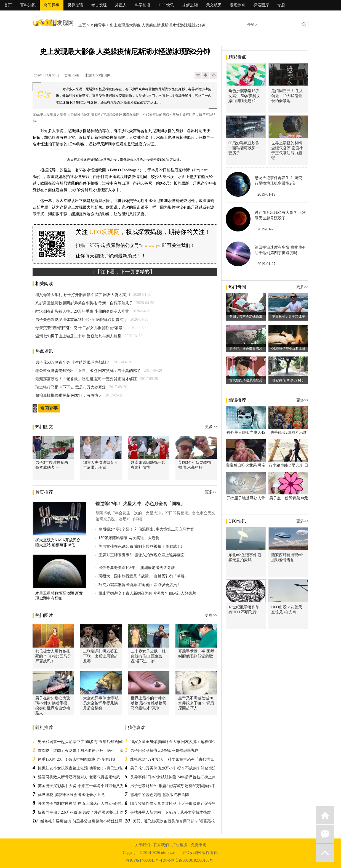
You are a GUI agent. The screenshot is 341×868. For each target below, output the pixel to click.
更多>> (211, 427)
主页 (82, 25)
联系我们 (161, 845)
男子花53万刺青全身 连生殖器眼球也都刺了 (73, 362)
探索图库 (261, 5)
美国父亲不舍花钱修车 (246, 317)
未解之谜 (190, 5)
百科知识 (28, 5)
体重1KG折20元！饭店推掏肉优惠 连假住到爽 (77, 759)
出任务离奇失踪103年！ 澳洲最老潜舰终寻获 (137, 568)
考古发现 (99, 5)
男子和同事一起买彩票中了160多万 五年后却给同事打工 (86, 742)
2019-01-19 (266, 194)
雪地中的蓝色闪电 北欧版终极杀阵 (160, 795)
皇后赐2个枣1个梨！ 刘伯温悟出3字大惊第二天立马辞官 (146, 529)
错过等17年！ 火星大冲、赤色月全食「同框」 (140, 504)
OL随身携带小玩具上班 (289, 348)
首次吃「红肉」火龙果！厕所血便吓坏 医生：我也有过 (86, 751)
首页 (8, 5)
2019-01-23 (266, 229)
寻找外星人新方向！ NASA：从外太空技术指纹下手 (175, 812)
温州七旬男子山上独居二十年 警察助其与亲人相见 (78, 336)
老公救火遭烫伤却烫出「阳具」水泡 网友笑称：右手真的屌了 (88, 371)
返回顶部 (325, 853)
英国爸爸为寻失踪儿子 (289, 317)
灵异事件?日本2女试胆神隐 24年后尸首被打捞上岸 (173, 777)
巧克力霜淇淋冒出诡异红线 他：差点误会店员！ (140, 585)
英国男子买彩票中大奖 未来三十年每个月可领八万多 (83, 786)
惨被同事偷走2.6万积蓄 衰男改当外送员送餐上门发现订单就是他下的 (97, 812)
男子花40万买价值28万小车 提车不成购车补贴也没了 (175, 768)
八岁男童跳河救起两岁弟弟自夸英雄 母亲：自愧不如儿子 (84, 303)
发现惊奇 (238, 5)
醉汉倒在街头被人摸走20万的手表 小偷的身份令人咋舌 (82, 311)
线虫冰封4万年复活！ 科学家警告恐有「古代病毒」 (174, 759)
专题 (281, 5)
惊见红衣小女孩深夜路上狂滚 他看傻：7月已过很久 (82, 768)
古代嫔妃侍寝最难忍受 (246, 380)
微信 (325, 834)
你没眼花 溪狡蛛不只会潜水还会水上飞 (71, 795)
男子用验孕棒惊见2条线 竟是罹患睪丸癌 (165, 751)
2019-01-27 (266, 264)
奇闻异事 (52, 5)
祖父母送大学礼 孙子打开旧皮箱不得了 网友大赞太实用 (83, 295)
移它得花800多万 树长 (288, 380)
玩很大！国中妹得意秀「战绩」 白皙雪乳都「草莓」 (143, 576)
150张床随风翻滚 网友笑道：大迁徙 (129, 538)
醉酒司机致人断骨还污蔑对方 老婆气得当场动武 (79, 777)
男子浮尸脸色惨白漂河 (246, 348)
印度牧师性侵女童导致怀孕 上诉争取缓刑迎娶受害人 (175, 804)
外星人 (121, 5)
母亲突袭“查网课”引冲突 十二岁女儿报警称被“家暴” (80, 328)
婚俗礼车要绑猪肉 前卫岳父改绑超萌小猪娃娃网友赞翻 (87, 821)
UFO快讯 (166, 5)
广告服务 (180, 845)
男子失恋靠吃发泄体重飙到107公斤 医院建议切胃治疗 (81, 320)
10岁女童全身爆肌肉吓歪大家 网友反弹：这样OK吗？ (176, 742)
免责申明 (199, 845)
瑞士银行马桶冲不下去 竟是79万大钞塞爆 (71, 387)
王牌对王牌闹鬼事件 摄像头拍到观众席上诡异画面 (142, 555)
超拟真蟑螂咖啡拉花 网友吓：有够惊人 (69, 396)
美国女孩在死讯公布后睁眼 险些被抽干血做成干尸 (142, 546)
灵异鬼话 (75, 5)
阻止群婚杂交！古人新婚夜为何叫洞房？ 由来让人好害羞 (147, 593)
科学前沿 (143, 5)
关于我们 (142, 845)
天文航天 (214, 5)
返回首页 (325, 815)
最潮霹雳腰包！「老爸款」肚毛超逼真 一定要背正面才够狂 (86, 379)
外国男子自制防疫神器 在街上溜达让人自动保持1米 (82, 804)
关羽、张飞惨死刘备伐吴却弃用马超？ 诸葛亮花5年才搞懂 (183, 821)
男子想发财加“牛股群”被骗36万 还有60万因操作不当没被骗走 (183, 786)
